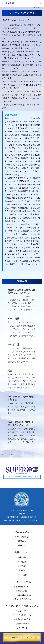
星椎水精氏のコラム (22, 587)
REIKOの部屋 (22, 591)
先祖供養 (22, 557)
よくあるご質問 (22, 611)
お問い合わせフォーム (22, 615)
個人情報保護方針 (22, 624)
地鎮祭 (22, 570)
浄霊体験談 (22, 541)
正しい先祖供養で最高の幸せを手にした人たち (22, 597)
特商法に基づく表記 (22, 619)
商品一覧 (22, 545)
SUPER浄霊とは (22, 537)
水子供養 (22, 566)
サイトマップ (22, 628)
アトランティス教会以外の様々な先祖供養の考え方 (22, 477)
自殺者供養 (22, 562)
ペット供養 (22, 575)
